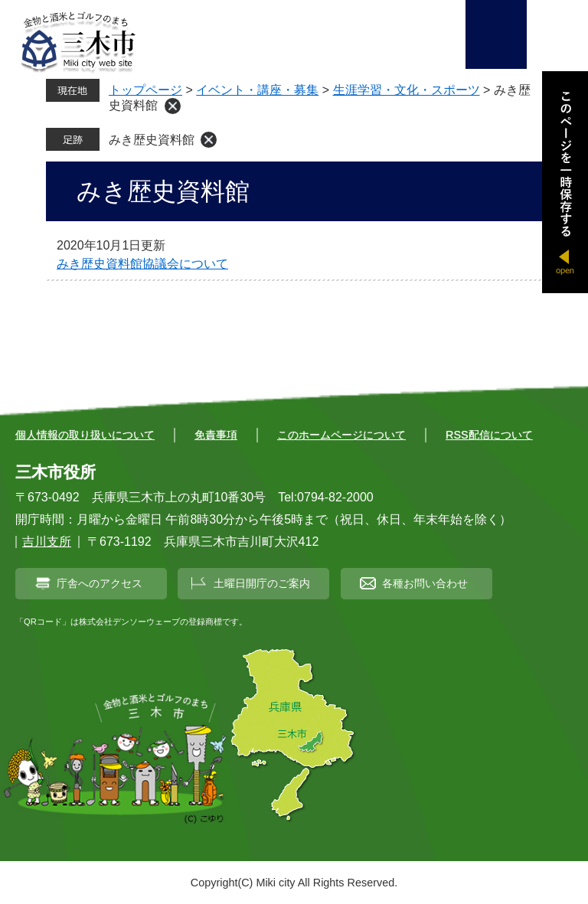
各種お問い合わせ (425, 583)
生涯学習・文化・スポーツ (407, 90)
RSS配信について (489, 435)
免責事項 (216, 435)
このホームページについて (341, 435)
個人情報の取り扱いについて (85, 435)
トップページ (145, 90)
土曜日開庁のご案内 (262, 583)
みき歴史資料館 (152, 140)
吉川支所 (47, 542)
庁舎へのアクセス (100, 583)
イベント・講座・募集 (257, 90)
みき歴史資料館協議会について (142, 264)
